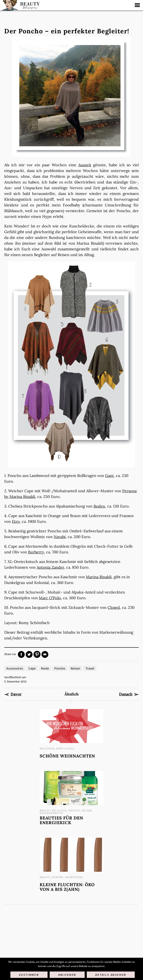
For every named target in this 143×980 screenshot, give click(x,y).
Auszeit (85, 165)
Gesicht (75, 810)
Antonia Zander (50, 567)
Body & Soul (66, 748)
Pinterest (37, 654)
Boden (99, 506)
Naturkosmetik (51, 813)
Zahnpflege (74, 877)
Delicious (47, 748)
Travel (90, 668)
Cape (32, 668)
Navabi (60, 537)
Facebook (21, 654)
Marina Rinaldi (99, 577)
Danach (126, 694)
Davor (16, 694)
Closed (114, 607)
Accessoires (15, 668)
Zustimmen (29, 975)
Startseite (20, 5)
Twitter (29, 654)
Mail (45, 654)
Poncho (60, 668)
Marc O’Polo (50, 598)
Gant (109, 476)
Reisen (75, 668)
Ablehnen (67, 975)
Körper (58, 877)
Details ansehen (111, 975)
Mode (45, 668)
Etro (16, 521)
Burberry (36, 552)
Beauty (45, 810)
